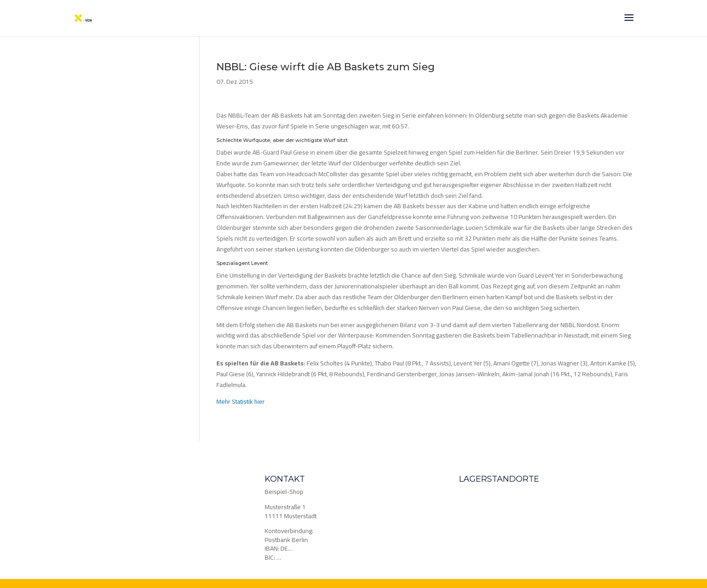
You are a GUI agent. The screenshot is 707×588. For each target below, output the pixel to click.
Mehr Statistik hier (241, 401)
